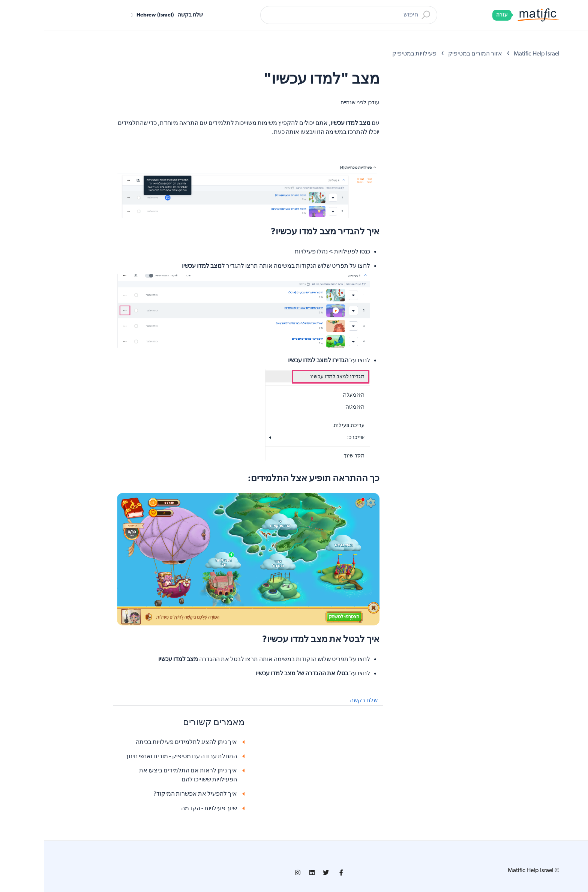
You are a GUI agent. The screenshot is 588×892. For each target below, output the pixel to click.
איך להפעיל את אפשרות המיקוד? (151, 794)
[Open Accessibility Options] (572, 37)
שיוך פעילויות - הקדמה (165, 809)
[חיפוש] (304, 15)
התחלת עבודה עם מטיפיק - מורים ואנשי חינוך (137, 757)
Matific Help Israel (492, 54)
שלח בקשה (146, 15)
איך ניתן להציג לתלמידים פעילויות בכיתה (142, 742)
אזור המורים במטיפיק (431, 54)
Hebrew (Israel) (110, 15)
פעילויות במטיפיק (370, 54)
